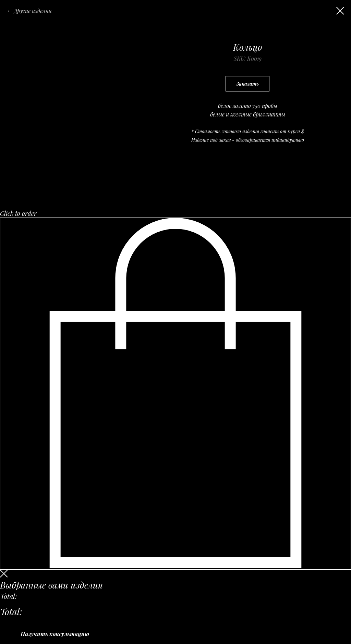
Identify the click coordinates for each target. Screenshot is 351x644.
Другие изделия (33, 11)
